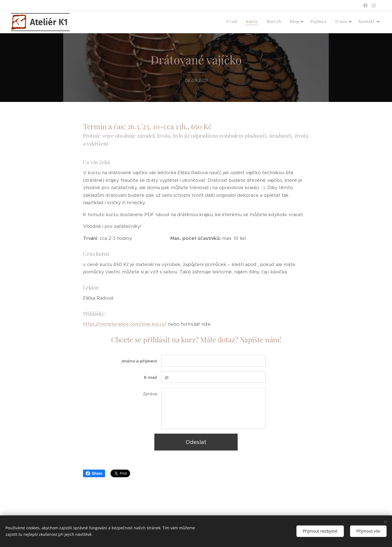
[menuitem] (319, 22)
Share (94, 473)
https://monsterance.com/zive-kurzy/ (125, 324)
